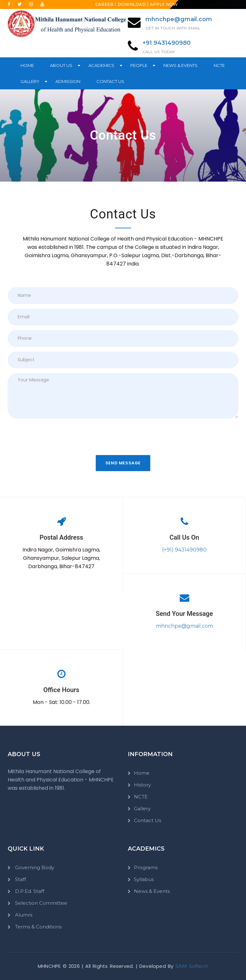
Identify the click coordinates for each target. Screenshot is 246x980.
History (142, 785)
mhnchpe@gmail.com (179, 19)
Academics (101, 65)
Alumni (23, 915)
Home (27, 65)
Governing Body (34, 867)
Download (132, 4)
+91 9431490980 (167, 43)
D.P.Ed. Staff (29, 891)
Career (104, 4)
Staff (20, 879)
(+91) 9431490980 (184, 550)
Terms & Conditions (38, 927)
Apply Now (164, 4)
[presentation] (56, 436)
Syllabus (144, 879)
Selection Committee (41, 903)
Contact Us (110, 81)
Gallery (30, 81)
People (139, 65)
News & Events (180, 65)
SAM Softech (192, 966)
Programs (146, 867)
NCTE (219, 65)
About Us (61, 65)
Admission (68, 81)
